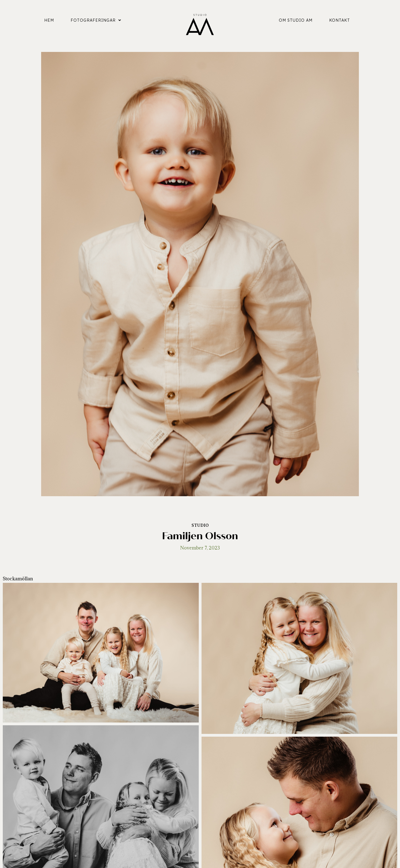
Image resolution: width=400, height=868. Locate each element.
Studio (200, 525)
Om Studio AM (296, 20)
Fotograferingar (96, 20)
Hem (49, 20)
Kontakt (340, 20)
